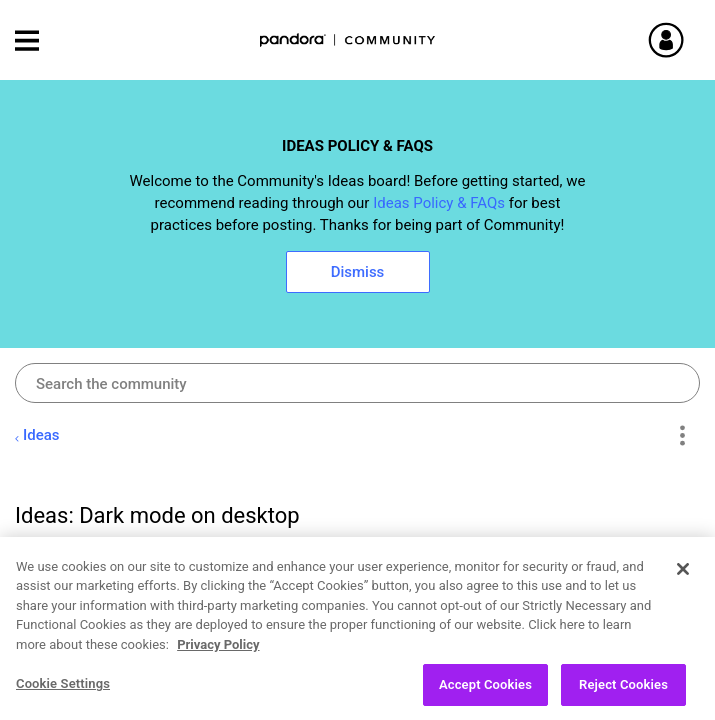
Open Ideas (130, 697)
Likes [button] (632, 649)
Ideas (41, 435)
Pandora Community (348, 40)
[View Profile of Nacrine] (114, 559)
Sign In (690, 40)
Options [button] (681, 436)
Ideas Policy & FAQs (439, 203)
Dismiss (358, 272)
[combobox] (357, 383)
